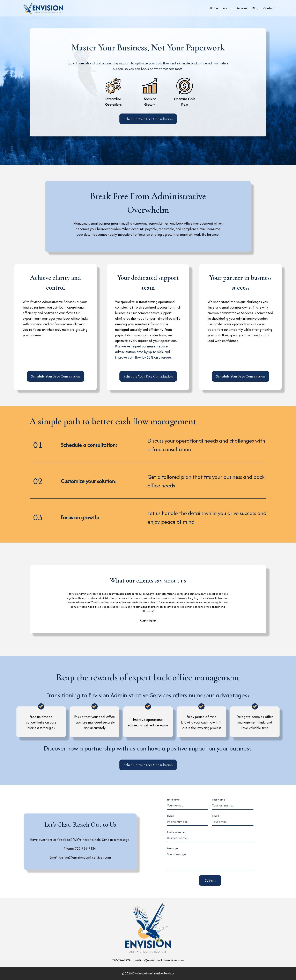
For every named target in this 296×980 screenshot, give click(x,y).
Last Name (219, 800)
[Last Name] (233, 806)
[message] (210, 861)
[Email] (233, 822)
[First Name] (188, 806)
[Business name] (210, 838)
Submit (210, 880)
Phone (171, 816)
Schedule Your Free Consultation (148, 119)
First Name (173, 800)
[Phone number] (188, 822)
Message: (173, 848)
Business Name (176, 832)
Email (216, 816)
